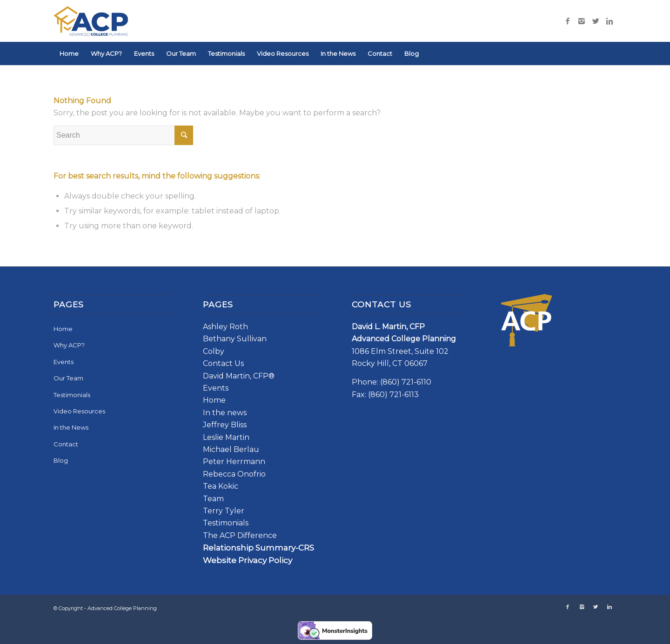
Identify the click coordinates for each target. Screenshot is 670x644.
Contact (66, 444)
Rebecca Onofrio (234, 474)
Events (64, 362)
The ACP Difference (240, 535)
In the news (225, 413)
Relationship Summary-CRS (258, 548)
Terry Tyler (224, 511)
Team (213, 499)
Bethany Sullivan (235, 339)
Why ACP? (69, 345)
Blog (61, 460)
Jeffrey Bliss (225, 425)
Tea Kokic (221, 486)
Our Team (68, 378)
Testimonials (72, 395)
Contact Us (223, 363)
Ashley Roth (225, 327)
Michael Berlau (231, 449)
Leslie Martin (226, 437)
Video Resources (79, 411)
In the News (71, 427)
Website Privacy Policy (248, 560)
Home (63, 329)
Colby (214, 351)
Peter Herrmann (234, 461)
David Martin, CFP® (239, 376)
